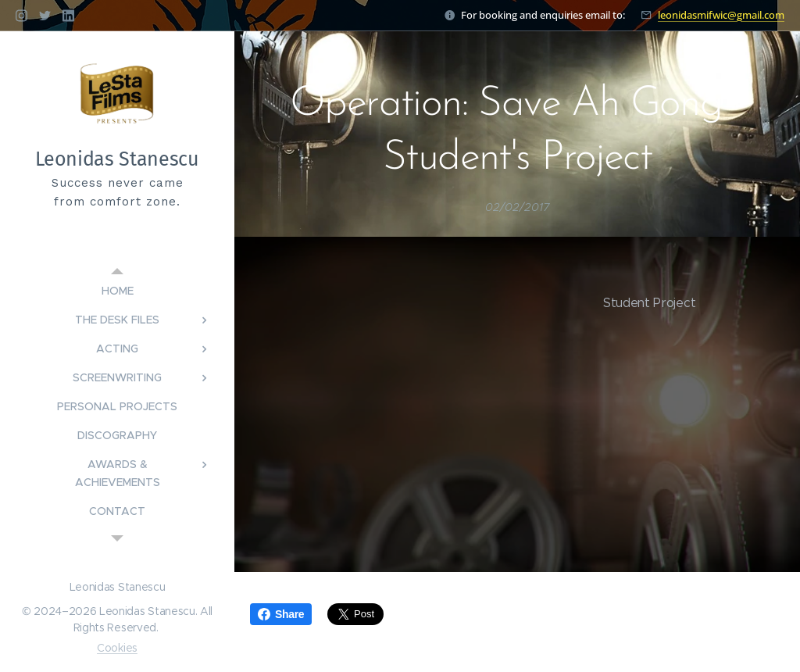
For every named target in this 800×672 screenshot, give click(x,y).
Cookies (117, 648)
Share (281, 614)
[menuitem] (117, 291)
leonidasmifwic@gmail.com (721, 15)
